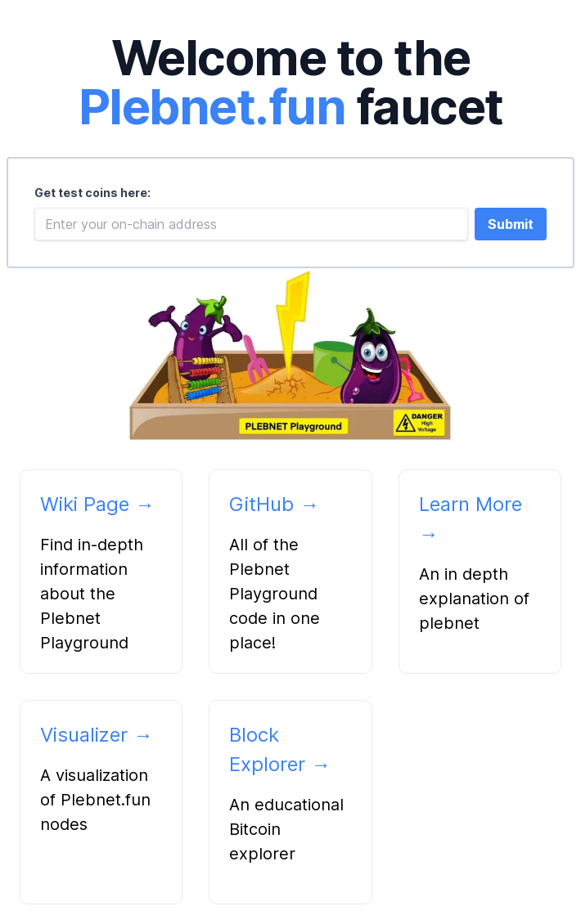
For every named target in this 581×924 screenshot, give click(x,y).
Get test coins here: (92, 193)
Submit (511, 224)
